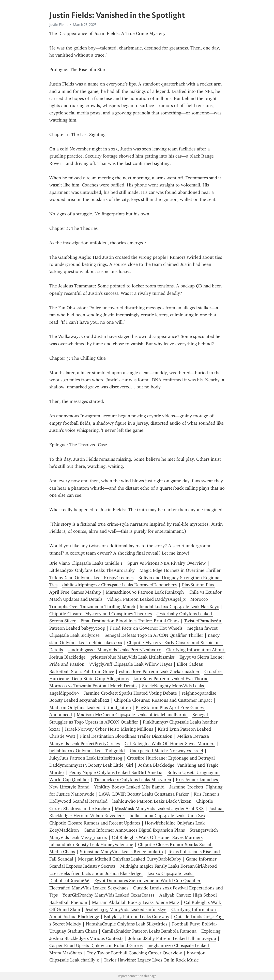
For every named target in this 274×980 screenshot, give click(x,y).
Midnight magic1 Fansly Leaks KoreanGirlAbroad (169, 866)
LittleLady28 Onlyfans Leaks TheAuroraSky (92, 570)
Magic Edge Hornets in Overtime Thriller (180, 570)
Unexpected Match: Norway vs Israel (166, 751)
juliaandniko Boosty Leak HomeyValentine (91, 845)
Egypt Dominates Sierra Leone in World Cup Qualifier (147, 881)
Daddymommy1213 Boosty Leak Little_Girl (91, 765)
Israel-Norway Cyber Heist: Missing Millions (109, 729)
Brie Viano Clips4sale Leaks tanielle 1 (86, 563)
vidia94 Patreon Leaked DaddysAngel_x (146, 599)
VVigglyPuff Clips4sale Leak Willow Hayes (131, 664)
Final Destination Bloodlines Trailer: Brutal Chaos (130, 621)
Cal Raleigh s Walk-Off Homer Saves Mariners (170, 744)
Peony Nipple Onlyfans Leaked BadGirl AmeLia (116, 772)
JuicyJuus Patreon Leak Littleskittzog (86, 758)
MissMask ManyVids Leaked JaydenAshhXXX (159, 809)
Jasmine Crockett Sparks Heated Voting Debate (130, 693)
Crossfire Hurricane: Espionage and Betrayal (171, 758)
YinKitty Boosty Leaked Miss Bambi (129, 787)
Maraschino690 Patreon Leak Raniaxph (145, 592)
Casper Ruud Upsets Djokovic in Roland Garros (96, 945)
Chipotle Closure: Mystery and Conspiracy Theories (101, 614)
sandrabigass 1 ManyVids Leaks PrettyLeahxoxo (115, 650)
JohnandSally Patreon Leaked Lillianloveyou (172, 938)
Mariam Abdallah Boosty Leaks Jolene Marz (136, 902)
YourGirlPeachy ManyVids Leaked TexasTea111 (109, 895)
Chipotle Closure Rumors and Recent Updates (95, 823)
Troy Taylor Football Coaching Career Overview (134, 953)
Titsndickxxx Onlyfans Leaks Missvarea (133, 780)
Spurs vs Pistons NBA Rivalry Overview (167, 563)
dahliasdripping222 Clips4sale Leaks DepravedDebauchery (120, 585)
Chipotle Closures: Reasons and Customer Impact (163, 700)
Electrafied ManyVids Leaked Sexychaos (89, 888)
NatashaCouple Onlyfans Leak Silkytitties (127, 924)
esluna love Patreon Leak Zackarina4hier (159, 672)
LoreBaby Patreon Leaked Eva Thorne (171, 679)
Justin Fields (59, 25)
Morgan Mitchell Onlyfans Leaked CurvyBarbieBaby (130, 859)
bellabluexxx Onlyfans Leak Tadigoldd (87, 751)
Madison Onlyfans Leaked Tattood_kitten (90, 708)
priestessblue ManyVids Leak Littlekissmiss (133, 657)
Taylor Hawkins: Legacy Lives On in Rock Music (151, 960)
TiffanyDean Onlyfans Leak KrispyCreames (91, 578)
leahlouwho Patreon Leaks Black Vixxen (152, 801)
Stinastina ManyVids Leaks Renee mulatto (121, 852)
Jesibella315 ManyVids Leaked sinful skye (126, 909)
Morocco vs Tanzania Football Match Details (93, 686)
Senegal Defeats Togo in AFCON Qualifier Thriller (154, 635)
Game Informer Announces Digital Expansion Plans (134, 830)
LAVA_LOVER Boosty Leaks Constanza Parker (144, 794)
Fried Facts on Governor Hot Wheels (146, 628)
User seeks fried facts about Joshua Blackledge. (96, 873)
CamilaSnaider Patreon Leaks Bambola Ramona (149, 931)
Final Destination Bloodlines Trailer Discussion (126, 736)
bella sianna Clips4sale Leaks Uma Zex (168, 816)
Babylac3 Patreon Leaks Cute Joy (137, 917)
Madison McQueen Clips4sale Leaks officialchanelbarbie (132, 715)
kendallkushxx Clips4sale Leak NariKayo (180, 607)
